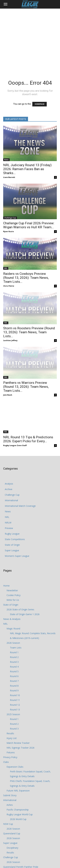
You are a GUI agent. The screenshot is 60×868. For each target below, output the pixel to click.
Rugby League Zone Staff (15, 413)
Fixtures (11, 721)
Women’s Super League (17, 524)
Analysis (9, 452)
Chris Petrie (9, 271)
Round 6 (14, 644)
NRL (6, 253)
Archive (9, 457)
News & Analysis (12, 587)
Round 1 (14, 620)
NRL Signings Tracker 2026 (20, 716)
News (6, 160)
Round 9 (14, 659)
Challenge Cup (10, 209)
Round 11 (15, 668)
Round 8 (14, 654)
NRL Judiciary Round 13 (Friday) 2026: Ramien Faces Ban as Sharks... (27, 169)
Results (10, 701)
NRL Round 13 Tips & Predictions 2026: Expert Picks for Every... (28, 407)
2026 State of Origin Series (20, 578)
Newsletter (12, 558)
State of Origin (12, 513)
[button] (5, 4)
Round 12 (15, 673)
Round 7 (14, 649)
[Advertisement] (30, 40)
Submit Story (10, 763)
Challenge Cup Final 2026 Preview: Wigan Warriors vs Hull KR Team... (29, 216)
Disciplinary (12, 816)
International (11, 468)
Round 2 (14, 625)
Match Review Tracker (18, 711)
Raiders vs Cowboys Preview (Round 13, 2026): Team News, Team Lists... (26, 263)
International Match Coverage (20, 474)
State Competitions (15, 507)
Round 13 (15, 678)
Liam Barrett (9, 177)
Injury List (12, 706)
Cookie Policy (14, 563)
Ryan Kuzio (8, 222)
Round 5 (14, 639)
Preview (9, 496)
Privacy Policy (10, 725)
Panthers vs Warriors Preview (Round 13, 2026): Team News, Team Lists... (26, 360)
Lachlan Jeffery (10, 320)
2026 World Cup (18, 787)
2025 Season (13, 682)
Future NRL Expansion (18, 759)
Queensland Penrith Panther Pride (21, 835)
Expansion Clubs (15, 735)
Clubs (6, 730)
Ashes (10, 773)
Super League (12, 518)
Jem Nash (8, 369)
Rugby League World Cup (20, 782)
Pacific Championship (18, 778)
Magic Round (13, 597)
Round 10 (15, 663)
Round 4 (14, 635)
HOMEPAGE (40, 104)
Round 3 (14, 630)
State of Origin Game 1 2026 (25, 582)
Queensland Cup (12, 802)
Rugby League (12, 502)
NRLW (8, 491)
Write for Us (13, 568)
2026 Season (13, 611)
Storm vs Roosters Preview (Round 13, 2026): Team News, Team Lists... (29, 312)
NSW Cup (8, 792)
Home (6, 554)
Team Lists (16, 616)
